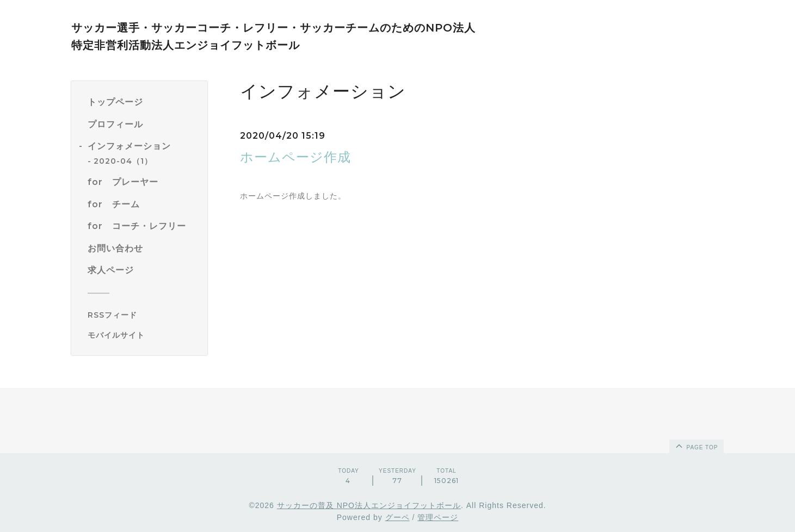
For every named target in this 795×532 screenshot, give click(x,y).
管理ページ (438, 517)
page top (696, 446)
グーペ (397, 517)
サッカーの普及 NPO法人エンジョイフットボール (369, 505)
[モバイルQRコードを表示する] (143, 335)
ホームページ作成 (295, 157)
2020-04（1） (123, 161)
